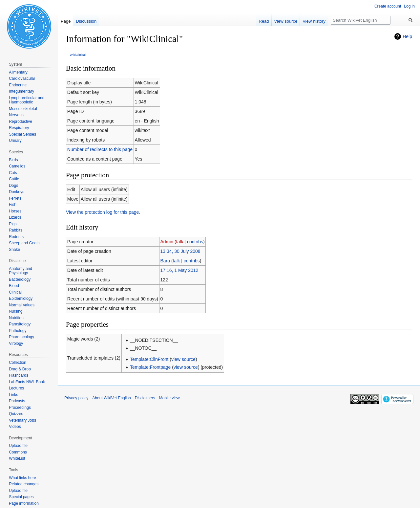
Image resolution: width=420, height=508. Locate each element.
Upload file (18, 446)
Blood (14, 286)
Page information (24, 503)
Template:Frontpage (150, 367)
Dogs (13, 186)
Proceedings (20, 408)
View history (314, 21)
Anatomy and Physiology (21, 271)
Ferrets (15, 198)
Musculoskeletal (23, 109)
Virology (16, 343)
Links (13, 395)
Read (264, 21)
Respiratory (19, 128)
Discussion (86, 21)
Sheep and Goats (24, 243)
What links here (22, 478)
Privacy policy (76, 398)
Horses (15, 211)
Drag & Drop (20, 369)
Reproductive (21, 121)
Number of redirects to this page (100, 149)
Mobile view (169, 398)
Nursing (16, 311)
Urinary (15, 141)
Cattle (14, 179)
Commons (18, 452)
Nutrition (16, 318)
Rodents (16, 237)
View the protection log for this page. (103, 212)
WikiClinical (78, 55)
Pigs (13, 224)
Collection (18, 363)
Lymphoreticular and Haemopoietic (27, 100)
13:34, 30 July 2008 (180, 251)
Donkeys (17, 192)
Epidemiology (21, 298)
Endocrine (18, 85)
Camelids (17, 166)
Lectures (16, 388)
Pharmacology (21, 337)
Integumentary (21, 91)
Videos (15, 427)
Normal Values (22, 305)
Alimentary (18, 72)
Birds (13, 160)
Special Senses (22, 134)
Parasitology (20, 324)
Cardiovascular (22, 78)
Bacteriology (20, 279)
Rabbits (16, 230)
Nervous (16, 115)
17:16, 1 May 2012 (179, 270)
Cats (13, 173)
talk (180, 242)
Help (407, 36)
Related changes (24, 484)
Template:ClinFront (149, 359)
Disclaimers (145, 398)
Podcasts (17, 401)
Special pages (21, 497)
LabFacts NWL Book (27, 382)
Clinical (15, 292)
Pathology (18, 331)
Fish (13, 205)
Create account (388, 6)
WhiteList (17, 458)
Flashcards (19, 375)
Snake (14, 250)
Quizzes (16, 414)
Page (66, 21)
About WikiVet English (111, 398)
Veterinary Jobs (22, 420)
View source (286, 21)
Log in (409, 6)
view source (183, 359)
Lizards (15, 217)
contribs (195, 242)
